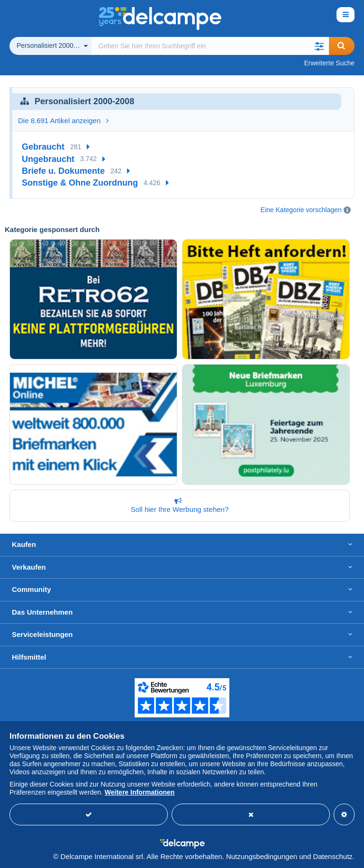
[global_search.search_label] (210, 46)
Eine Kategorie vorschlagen (301, 210)
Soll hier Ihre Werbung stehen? (178, 505)
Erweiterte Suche (329, 63)
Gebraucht (43, 147)
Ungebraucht (48, 159)
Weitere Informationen (140, 792)
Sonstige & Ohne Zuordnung (80, 183)
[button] (319, 46)
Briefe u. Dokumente (63, 171)
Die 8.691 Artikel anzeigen (63, 121)
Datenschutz (332, 856)
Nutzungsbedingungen (262, 856)
